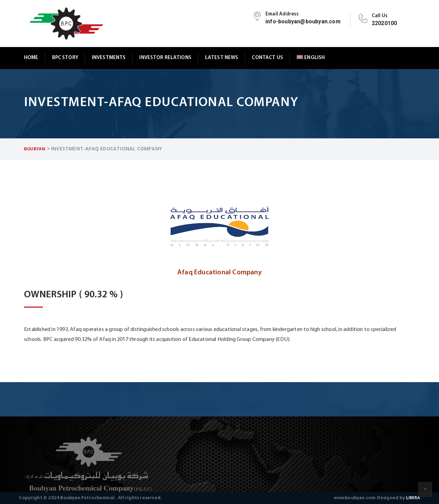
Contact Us (267, 58)
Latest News (222, 58)
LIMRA (413, 498)
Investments (109, 58)
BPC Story (65, 58)
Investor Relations (165, 58)
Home (31, 58)
